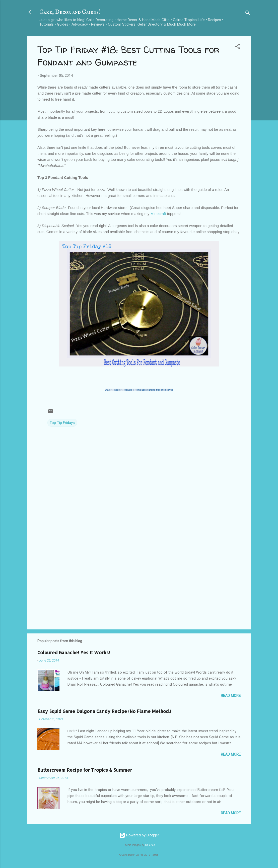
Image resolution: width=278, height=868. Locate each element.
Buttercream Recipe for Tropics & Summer (85, 770)
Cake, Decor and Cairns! (70, 12)
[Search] (248, 14)
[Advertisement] (139, 583)
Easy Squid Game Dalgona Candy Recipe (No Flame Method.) (104, 711)
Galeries (150, 845)
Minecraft (159, 214)
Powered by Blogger (139, 835)
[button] (238, 47)
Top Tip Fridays (62, 423)
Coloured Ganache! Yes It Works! (74, 652)
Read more (231, 696)
